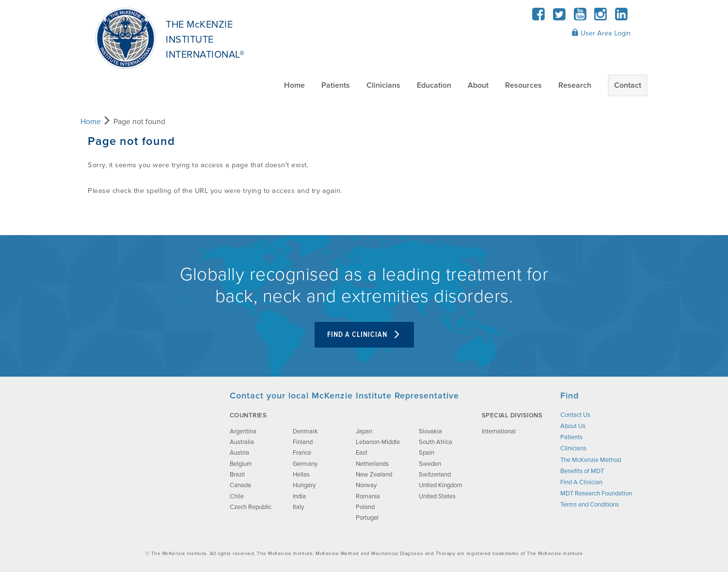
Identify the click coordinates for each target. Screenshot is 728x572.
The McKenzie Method (591, 460)
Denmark (305, 431)
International (499, 431)
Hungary (304, 485)
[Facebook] (539, 17)
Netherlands (372, 464)
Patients (336, 85)
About (478, 85)
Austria (239, 453)
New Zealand (374, 475)
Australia (242, 442)
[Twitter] (560, 17)
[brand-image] (150, 439)
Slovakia (430, 431)
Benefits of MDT (582, 471)
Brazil (237, 475)
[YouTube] (580, 17)
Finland (303, 442)
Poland (365, 507)
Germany (305, 464)
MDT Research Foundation (596, 493)
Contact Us (575, 415)
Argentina (243, 431)
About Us (573, 426)
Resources (523, 85)
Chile (237, 496)
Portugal (367, 518)
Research (575, 85)
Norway (366, 485)
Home (294, 85)
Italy (298, 507)
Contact (628, 85)
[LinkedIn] (621, 17)
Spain (427, 453)
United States (437, 496)
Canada (240, 485)
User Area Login (601, 33)
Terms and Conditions (590, 505)
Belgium (241, 464)
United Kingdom (441, 485)
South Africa (435, 442)
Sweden (430, 464)
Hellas (301, 475)
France (302, 453)
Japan (364, 431)
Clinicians (383, 85)
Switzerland (435, 475)
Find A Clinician (364, 335)
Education (434, 85)
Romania (368, 496)
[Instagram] (601, 17)
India (299, 496)
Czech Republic (251, 507)
